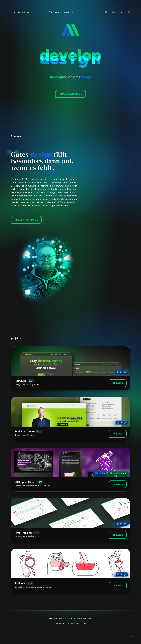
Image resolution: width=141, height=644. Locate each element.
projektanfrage (26, 220)
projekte (68, 12)
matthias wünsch (21, 12)
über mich (54, 12)
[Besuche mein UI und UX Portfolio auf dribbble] (106, 13)
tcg (85, 623)
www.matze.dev (85, 618)
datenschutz (74, 623)
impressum (59, 623)
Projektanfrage (70, 94)
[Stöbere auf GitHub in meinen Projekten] (113, 13)
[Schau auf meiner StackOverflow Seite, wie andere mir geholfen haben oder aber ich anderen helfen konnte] (121, 13)
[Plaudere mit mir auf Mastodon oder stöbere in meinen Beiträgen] (129, 13)
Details (118, 383)
